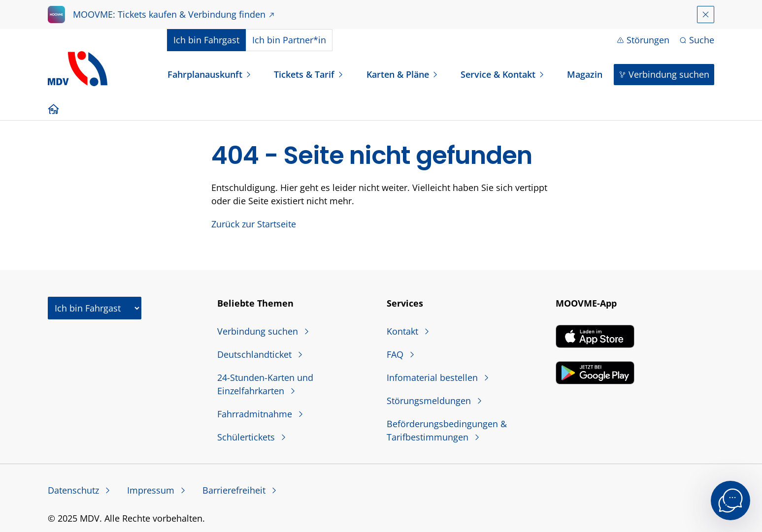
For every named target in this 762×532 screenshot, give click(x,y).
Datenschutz (75, 490)
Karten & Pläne (398, 74)
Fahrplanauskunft (205, 74)
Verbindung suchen (669, 74)
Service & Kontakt (498, 74)
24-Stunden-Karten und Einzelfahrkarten (265, 384)
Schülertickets (247, 437)
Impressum (152, 490)
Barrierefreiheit (235, 490)
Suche (702, 40)
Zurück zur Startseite (254, 224)
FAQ (396, 354)
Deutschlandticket (256, 354)
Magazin (585, 74)
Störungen (648, 40)
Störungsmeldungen (430, 401)
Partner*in (289, 40)
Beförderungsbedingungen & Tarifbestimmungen (447, 430)
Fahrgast (206, 40)
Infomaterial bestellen (433, 377)
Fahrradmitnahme (256, 414)
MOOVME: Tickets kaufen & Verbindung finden (169, 14)
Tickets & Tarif (304, 74)
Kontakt (404, 331)
